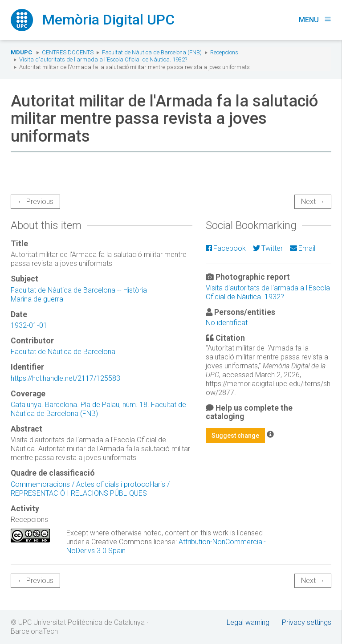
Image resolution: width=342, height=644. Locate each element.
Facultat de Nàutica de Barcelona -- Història (79, 290)
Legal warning (248, 622)
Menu (315, 20)
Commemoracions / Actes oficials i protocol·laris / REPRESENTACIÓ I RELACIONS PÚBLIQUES (90, 489)
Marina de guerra (37, 299)
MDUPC (21, 52)
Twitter (268, 248)
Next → (313, 202)
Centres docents (68, 52)
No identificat (227, 323)
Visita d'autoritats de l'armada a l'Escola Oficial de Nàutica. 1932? (103, 59)
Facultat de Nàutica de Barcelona (63, 352)
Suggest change (235, 436)
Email (303, 248)
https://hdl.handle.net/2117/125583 (65, 378)
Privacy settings (307, 622)
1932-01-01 (29, 325)
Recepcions (224, 52)
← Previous (35, 202)
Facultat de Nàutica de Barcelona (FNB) (152, 52)
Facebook (226, 248)
